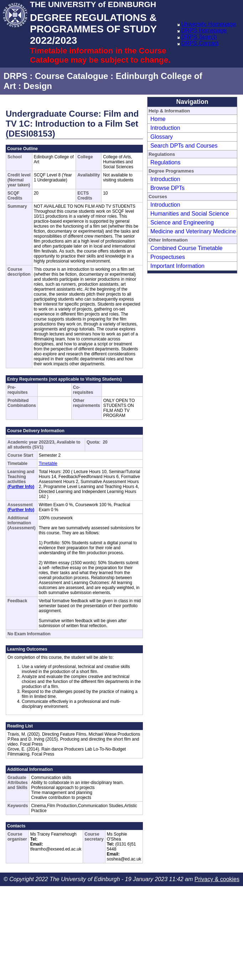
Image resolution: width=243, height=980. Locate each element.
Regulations (166, 162)
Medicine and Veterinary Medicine (193, 231)
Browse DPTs (167, 188)
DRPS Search (199, 37)
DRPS (15, 76)
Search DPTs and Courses (184, 146)
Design (38, 86)
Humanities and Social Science (190, 214)
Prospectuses (168, 257)
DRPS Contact (200, 43)
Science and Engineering (182, 223)
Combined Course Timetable (187, 248)
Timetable (48, 463)
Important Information (177, 266)
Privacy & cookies (217, 879)
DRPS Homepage (204, 30)
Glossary (162, 137)
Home (158, 119)
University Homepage (209, 24)
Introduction (165, 128)
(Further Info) (21, 487)
